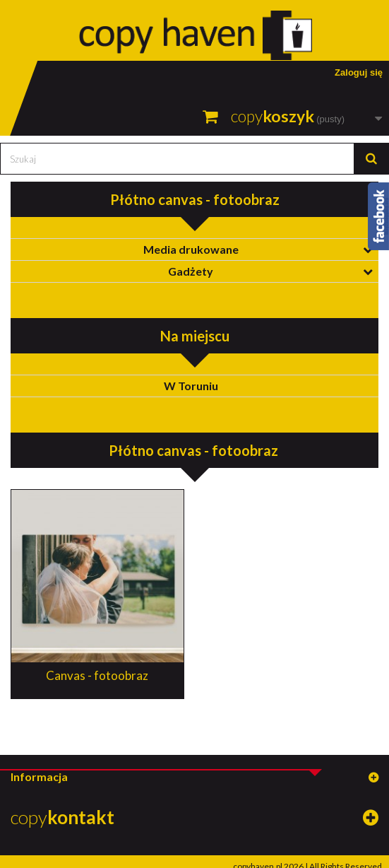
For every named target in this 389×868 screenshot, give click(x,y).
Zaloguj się (359, 72)
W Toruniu (191, 386)
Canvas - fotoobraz (97, 675)
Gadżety (191, 271)
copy (62, 817)
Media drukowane (191, 249)
